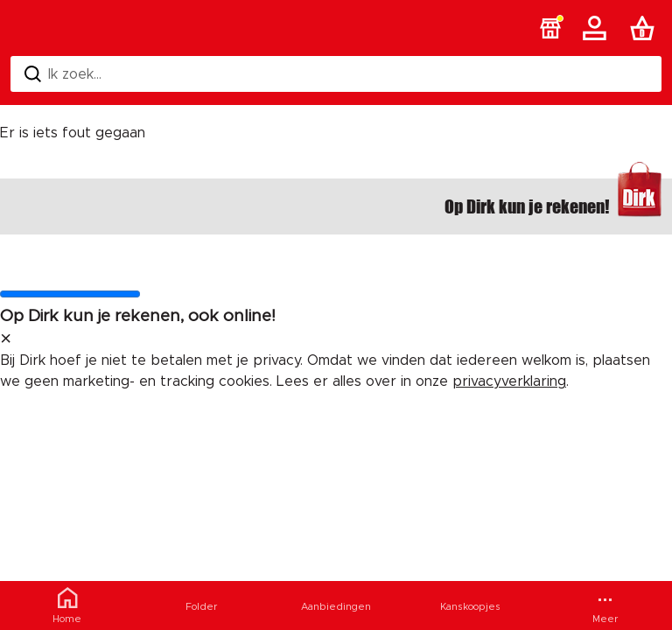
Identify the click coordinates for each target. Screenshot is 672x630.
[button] (550, 28)
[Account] (598, 28)
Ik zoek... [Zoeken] (63, 74)
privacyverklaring (509, 381)
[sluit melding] (6, 339)
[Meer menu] (605, 605)
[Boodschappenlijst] (646, 28)
